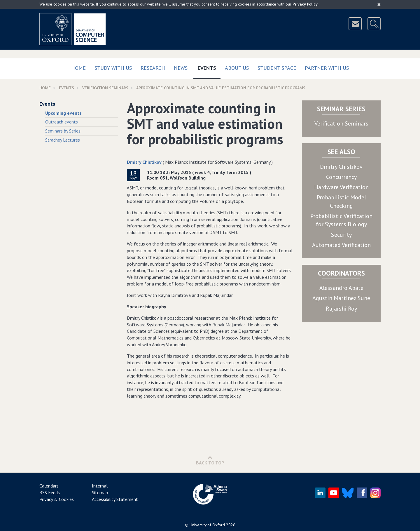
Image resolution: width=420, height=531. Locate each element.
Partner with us (327, 68)
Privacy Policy (305, 4)
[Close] (379, 4)
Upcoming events (63, 113)
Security (341, 235)
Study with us (113, 68)
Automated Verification (341, 245)
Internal (100, 486)
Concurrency (341, 177)
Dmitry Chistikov (144, 162)
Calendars (49, 486)
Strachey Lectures (63, 140)
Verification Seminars (341, 123)
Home (78, 68)
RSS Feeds (50, 492)
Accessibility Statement (115, 499)
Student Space (277, 68)
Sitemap (100, 492)
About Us (237, 68)
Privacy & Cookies (57, 499)
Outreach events (62, 122)
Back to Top (210, 460)
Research (153, 68)
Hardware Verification (341, 187)
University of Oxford (207, 525)
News (181, 68)
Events (209, 67)
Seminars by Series (63, 131)
